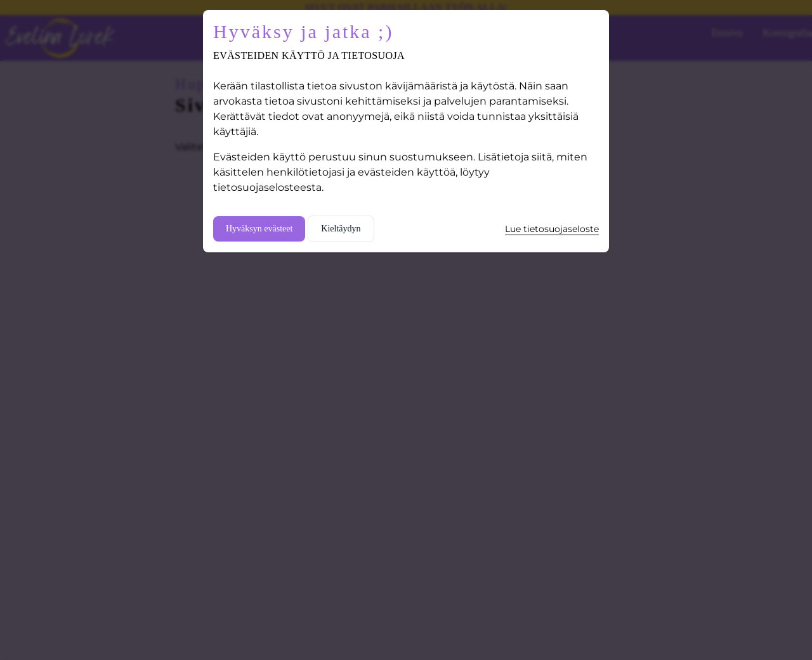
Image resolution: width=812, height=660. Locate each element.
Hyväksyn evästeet (259, 229)
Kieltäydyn (341, 229)
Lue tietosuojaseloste (552, 229)
